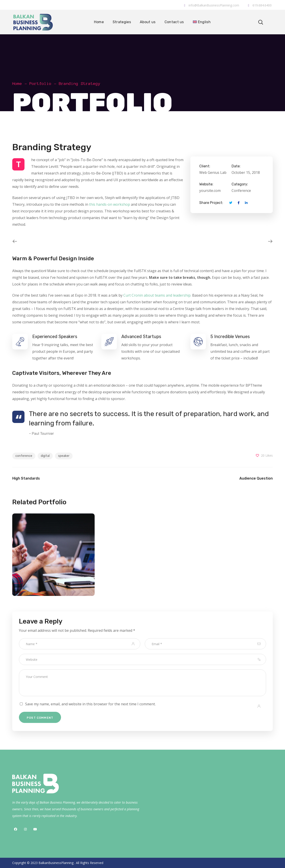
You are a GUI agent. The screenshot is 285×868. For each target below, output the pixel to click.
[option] (76, 241)
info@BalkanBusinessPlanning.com (212, 5)
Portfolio (40, 84)
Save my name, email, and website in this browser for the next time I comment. (90, 704)
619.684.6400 (260, 5)
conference (24, 456)
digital (45, 456)
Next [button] (273, 241)
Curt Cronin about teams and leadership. (157, 295)
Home (17, 84)
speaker (64, 456)
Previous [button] (12, 241)
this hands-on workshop (110, 204)
